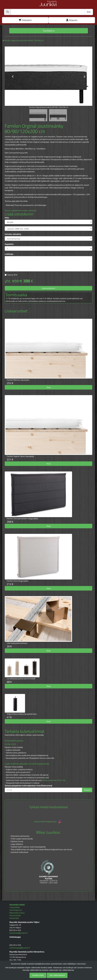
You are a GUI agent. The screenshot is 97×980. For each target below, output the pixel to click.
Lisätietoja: (9, 254)
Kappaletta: (9, 244)
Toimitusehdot (15, 915)
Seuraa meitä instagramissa (48, 822)
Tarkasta (87, 790)
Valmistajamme (16, 910)
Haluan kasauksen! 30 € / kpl (54, 780)
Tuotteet (49, 31)
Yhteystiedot (15, 907)
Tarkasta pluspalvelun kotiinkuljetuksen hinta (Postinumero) (28, 786)
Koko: (7, 218)
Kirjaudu (72, 20)
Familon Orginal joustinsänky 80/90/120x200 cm (24, 40)
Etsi (89, 12)
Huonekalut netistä (17, 905)
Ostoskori (25, 20)
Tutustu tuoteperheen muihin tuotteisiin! (21, 210)
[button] (11, 75)
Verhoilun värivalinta (13, 234)
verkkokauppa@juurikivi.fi (20, 948)
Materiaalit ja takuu (17, 913)
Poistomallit (14, 918)
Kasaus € (12, 275)
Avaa (49, 387)
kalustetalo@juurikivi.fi (19, 933)
